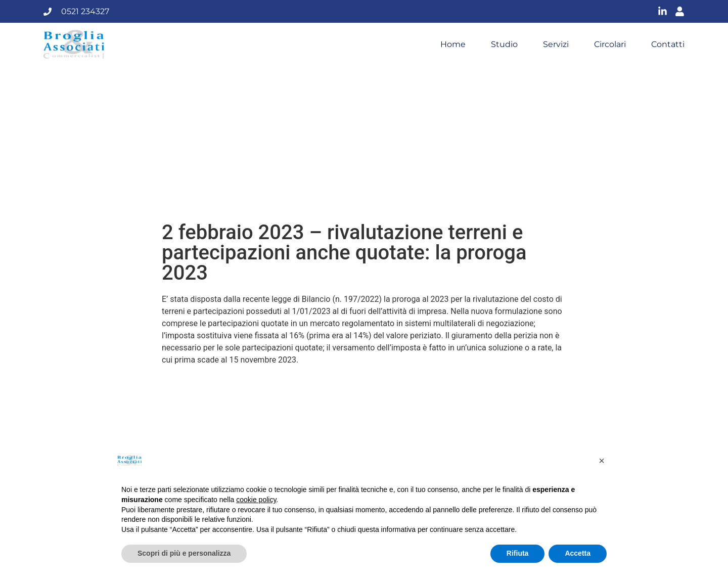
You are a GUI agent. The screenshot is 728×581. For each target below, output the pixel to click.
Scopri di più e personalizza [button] (184, 553)
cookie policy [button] (256, 500)
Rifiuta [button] (518, 553)
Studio (504, 44)
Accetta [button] (578, 553)
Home (453, 44)
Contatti (668, 44)
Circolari (610, 44)
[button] (602, 461)
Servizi (556, 44)
